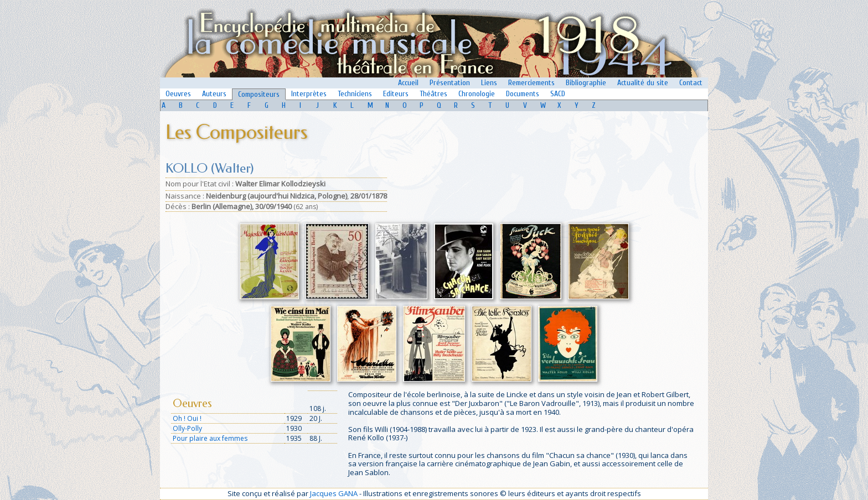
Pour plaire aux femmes (210, 438)
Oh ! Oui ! (187, 418)
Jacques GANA (334, 493)
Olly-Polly (187, 428)
